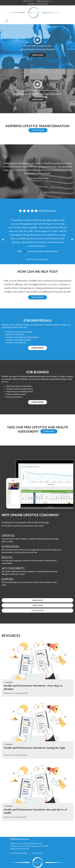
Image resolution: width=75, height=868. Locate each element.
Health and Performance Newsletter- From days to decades (33, 687)
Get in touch (37, 297)
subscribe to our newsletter (38, 4)
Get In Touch (38, 130)
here (25, 251)
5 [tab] (36, 263)
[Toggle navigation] (7, 21)
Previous (3, 240)
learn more (38, 55)
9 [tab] (49, 263)
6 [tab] (39, 263)
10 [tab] (53, 263)
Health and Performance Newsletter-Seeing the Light (35, 748)
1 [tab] (22, 263)
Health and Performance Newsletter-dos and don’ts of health (35, 811)
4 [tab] (32, 263)
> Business (8, 682)
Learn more (37, 348)
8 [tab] (46, 263)
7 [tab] (43, 263)
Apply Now (37, 605)
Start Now (49, 431)
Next (72, 240)
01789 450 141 (24, 849)
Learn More (38, 600)
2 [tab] (26, 263)
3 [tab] (29, 263)
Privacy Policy (38, 853)
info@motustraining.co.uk (44, 1)
